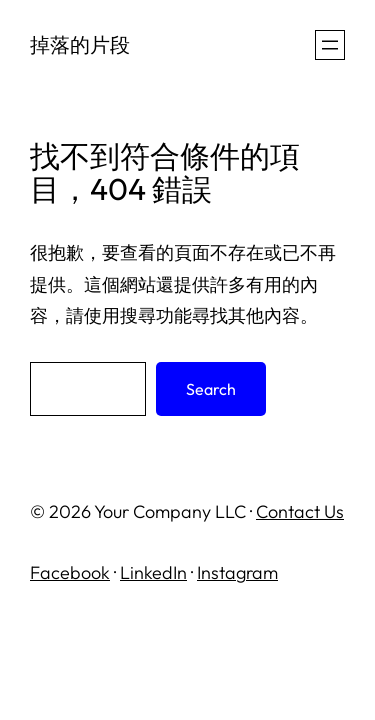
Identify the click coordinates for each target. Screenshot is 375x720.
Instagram (237, 572)
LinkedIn (153, 572)
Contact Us (300, 511)
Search (211, 389)
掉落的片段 (80, 44)
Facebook (70, 572)
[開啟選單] (330, 45)
